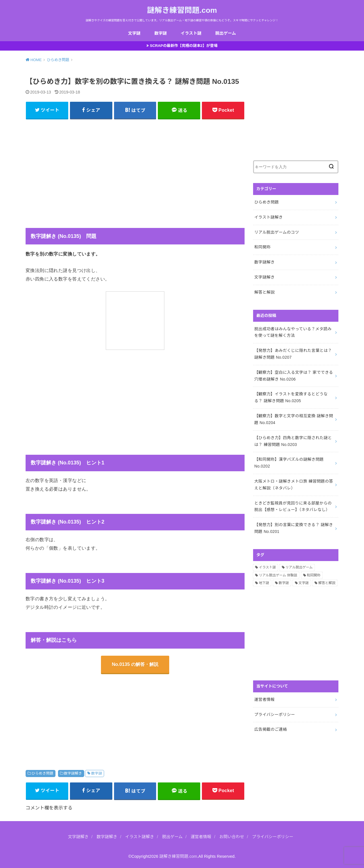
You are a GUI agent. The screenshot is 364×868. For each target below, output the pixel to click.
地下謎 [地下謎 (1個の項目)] (264, 583)
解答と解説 (264, 292)
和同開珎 (262, 247)
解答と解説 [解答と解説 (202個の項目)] (327, 583)
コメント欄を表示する (49, 808)
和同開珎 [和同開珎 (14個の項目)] (314, 575)
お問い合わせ (232, 837)
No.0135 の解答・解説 (135, 664)
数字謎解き (73, 773)
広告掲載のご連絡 (271, 729)
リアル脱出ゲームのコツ (277, 232)
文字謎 (134, 33)
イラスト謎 (191, 33)
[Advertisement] (135, 163)
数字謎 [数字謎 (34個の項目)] (284, 583)
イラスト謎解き (268, 217)
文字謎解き (264, 277)
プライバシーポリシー (275, 715)
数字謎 (161, 33)
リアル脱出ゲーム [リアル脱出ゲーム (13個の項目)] (299, 567)
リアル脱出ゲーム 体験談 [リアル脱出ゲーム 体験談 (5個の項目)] (278, 575)
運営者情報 (264, 699)
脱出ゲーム (226, 33)
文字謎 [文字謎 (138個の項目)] (304, 583)
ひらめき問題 (43, 773)
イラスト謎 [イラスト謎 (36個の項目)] (267, 567)
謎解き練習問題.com (182, 10)
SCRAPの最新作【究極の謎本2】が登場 (184, 46)
